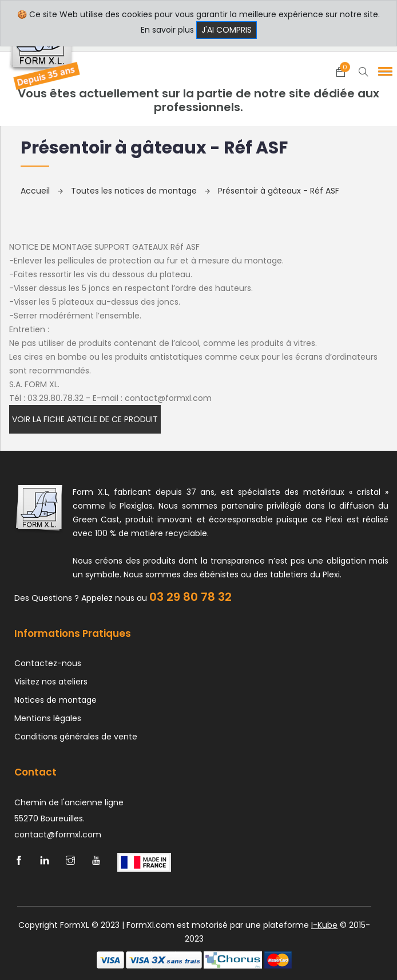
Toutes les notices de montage (140, 191)
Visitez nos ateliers (51, 682)
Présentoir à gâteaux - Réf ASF (279, 191)
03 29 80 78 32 (190, 597)
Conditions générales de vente (76, 737)
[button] (383, 71)
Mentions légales (48, 718)
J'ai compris (227, 30)
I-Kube (324, 925)
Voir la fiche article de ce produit (85, 419)
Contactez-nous (48, 663)
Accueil (42, 191)
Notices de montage (55, 700)
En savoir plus (167, 30)
